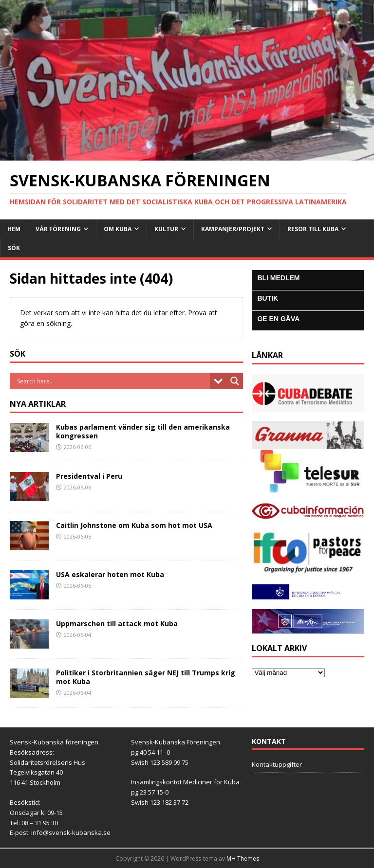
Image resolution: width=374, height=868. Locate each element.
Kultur (166, 229)
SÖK (14, 248)
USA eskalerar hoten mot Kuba (110, 574)
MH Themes (243, 859)
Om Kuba (118, 229)
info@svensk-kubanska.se (71, 832)
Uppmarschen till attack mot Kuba (117, 624)
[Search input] (112, 381)
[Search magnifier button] (235, 381)
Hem (14, 229)
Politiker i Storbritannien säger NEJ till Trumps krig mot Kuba (146, 677)
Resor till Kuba (313, 229)
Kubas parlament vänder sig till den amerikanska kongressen (143, 431)
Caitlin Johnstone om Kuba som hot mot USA (134, 525)
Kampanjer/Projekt (233, 229)
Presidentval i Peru (89, 476)
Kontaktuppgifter (277, 764)
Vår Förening (58, 229)
